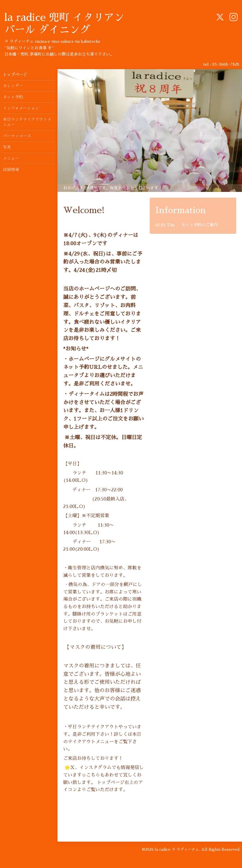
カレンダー (13, 86)
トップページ (15, 75)
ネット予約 (13, 97)
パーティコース (17, 136)
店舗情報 (11, 170)
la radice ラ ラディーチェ (177, 849)
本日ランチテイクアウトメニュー (27, 122)
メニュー (11, 158)
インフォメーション (21, 108)
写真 (7, 147)
